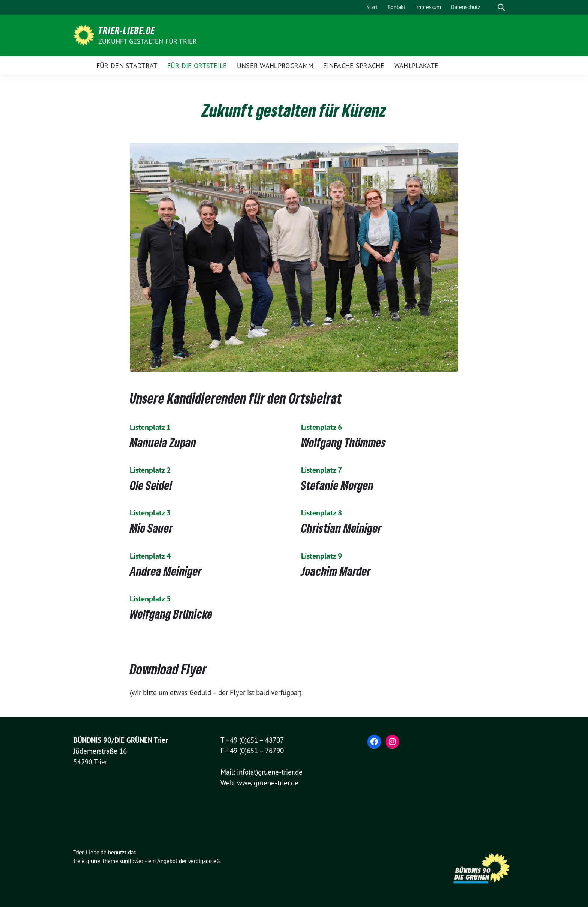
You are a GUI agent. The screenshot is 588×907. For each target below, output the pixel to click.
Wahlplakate (416, 65)
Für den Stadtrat (127, 65)
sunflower (131, 861)
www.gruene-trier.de (268, 783)
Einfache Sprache (354, 65)
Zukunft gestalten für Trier (148, 41)
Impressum (428, 7)
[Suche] (490, 7)
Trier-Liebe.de (127, 30)
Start (372, 7)
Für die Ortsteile (197, 65)
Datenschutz (466, 7)
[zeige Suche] (501, 7)
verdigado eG (204, 861)
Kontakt (396, 7)
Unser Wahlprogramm (275, 65)
